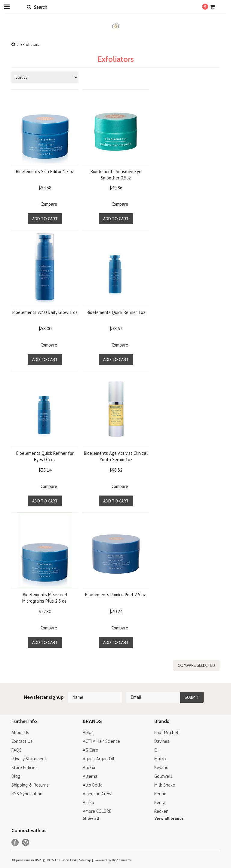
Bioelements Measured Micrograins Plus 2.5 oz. (45, 598)
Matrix (160, 759)
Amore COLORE (97, 811)
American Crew (97, 794)
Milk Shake (165, 785)
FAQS (17, 750)
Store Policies (25, 767)
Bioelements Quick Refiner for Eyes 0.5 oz (45, 456)
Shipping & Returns (30, 785)
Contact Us (22, 741)
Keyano (161, 767)
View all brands (169, 818)
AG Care (90, 750)
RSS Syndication (27, 794)
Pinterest (26, 843)
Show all (91, 818)
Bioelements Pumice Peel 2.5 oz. (116, 595)
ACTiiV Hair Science (101, 741)
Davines (162, 741)
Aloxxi (89, 767)
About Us (20, 732)
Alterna (90, 776)
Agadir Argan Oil (99, 759)
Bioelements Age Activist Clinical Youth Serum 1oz (116, 456)
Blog (16, 776)
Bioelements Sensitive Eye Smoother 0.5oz (116, 175)
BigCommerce (122, 860)
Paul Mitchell (167, 732)
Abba (88, 732)
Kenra (160, 802)
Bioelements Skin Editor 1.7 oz (45, 171)
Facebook (15, 843)
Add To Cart (45, 219)
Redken (161, 811)
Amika (88, 802)
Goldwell (163, 776)
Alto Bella (93, 785)
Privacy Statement (29, 759)
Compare (49, 204)
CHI (158, 750)
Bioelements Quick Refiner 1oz (116, 312)
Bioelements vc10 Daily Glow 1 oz (45, 312)
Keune (160, 794)
